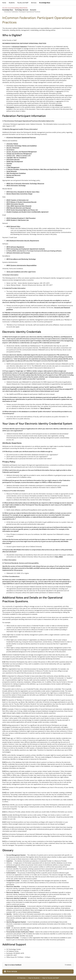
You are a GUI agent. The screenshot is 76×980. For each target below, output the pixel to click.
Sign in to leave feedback (13, 965)
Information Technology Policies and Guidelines (21, 146)
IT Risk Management (13, 167)
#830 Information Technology (16, 185)
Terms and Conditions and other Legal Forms (21, 272)
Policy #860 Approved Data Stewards (19, 206)
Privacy (9, 165)
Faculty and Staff (23, 3)
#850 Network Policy (13, 226)
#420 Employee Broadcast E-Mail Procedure (21, 218)
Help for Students (34, 978)
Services (34, 3)
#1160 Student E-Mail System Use (17, 220)
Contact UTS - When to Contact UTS (18, 156)
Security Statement (13, 148)
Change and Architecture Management (19, 154)
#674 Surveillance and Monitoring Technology (21, 259)
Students (12, 3)
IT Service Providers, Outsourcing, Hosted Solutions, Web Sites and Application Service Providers (38, 169)
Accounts (33, 10)
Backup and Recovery (13, 175)
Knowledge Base (45, 3)
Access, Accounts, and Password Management (21, 152)
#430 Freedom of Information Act (17, 200)
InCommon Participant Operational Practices (21, 137)
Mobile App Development (15, 161)
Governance (10, 150)
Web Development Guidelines (16, 173)
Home (4, 3)
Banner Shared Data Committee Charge (19, 194)
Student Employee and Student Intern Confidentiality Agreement (27, 212)
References (10, 177)
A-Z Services (21, 978)
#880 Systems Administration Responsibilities (21, 265)
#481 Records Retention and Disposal (19, 208)
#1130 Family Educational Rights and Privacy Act (22, 210)
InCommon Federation (20, 47)
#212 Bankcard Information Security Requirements (23, 241)
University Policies (12, 144)
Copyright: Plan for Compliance (16, 158)
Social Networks (11, 171)
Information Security (13, 160)
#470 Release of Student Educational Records (21, 202)
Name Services (45, 408)
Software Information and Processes (18, 253)
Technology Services (21, 10)
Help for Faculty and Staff (50, 978)
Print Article (11, 971)
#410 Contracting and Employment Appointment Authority (26, 249)
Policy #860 (59, 557)
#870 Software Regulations (15, 247)
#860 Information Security (15, 204)
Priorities (9, 163)
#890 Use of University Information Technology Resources (25, 184)
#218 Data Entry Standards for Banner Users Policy (23, 192)
